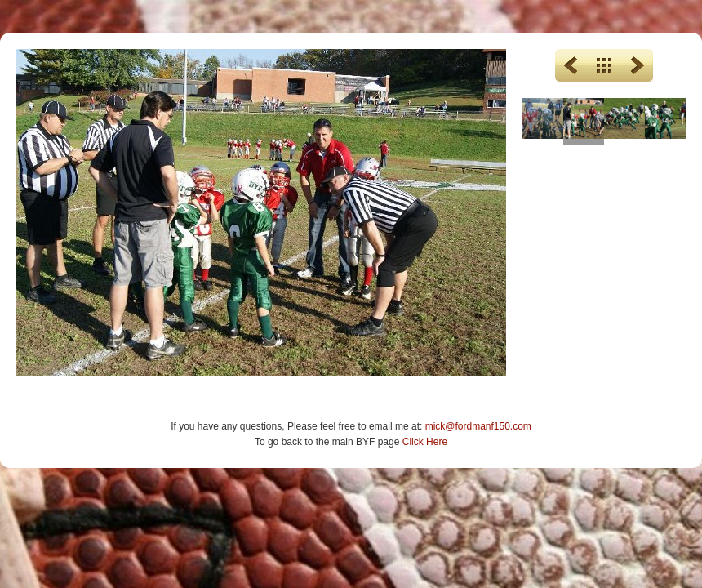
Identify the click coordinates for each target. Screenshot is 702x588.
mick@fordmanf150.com (478, 426)
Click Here (425, 442)
